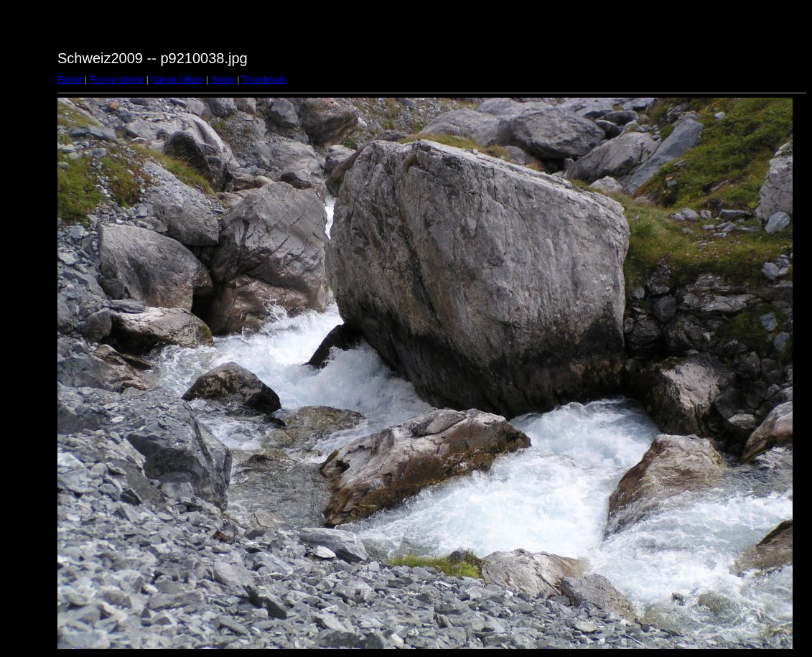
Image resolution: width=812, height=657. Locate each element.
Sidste (222, 80)
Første (70, 80)
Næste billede (177, 80)
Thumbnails (263, 80)
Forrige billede (116, 80)
